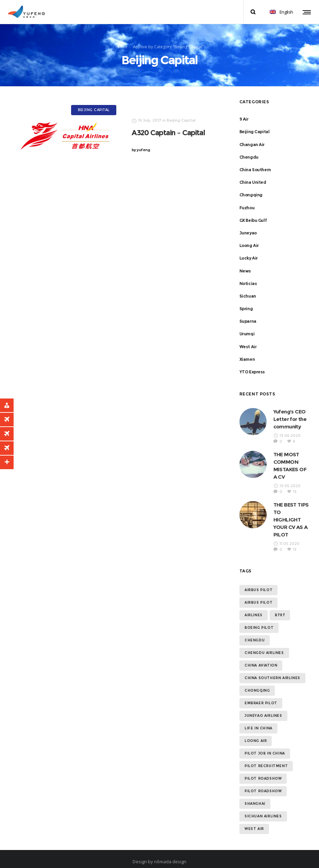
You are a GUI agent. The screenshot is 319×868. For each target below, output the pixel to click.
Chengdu (249, 150)
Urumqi (247, 327)
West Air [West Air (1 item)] (254, 822)
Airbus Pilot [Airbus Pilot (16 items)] (258, 583)
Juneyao (248, 226)
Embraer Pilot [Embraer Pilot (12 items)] (261, 696)
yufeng (141, 143)
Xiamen (247, 352)
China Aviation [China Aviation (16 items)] (261, 658)
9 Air (244, 112)
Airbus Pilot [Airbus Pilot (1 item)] (258, 595)
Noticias (248, 276)
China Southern (255, 163)
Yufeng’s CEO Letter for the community (290, 412)
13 (295, 484)
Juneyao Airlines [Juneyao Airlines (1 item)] (263, 708)
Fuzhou (247, 200)
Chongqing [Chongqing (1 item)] (257, 683)
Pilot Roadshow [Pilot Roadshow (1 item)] (263, 784)
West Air (248, 339)
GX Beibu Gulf (253, 213)
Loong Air (249, 238)
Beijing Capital (255, 125)
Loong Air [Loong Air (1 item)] (256, 734)
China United (253, 175)
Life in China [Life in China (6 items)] (258, 721)
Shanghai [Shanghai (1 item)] (255, 796)
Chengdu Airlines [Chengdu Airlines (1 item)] (264, 646)
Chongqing (251, 188)
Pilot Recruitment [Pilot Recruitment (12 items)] (266, 759)
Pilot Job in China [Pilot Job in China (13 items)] (265, 746)
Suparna (248, 314)
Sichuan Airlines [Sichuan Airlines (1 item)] (263, 809)
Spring (246, 302)
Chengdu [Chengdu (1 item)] (255, 633)
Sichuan (248, 289)
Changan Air (252, 137)
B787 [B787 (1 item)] (280, 608)
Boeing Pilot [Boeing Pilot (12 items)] (259, 621)
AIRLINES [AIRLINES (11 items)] (254, 608)
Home (122, 43)
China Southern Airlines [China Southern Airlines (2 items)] (272, 671)
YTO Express (252, 365)
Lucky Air (249, 251)
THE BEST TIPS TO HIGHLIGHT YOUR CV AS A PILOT (291, 512)
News (245, 263)
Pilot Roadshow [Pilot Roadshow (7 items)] (263, 771)
